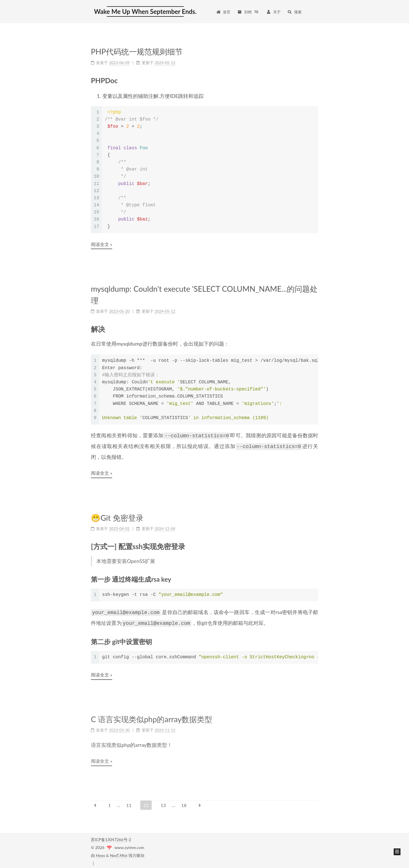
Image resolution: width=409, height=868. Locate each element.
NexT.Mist (119, 853)
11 (129, 803)
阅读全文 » (102, 244)
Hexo (101, 853)
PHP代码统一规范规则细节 (137, 52)
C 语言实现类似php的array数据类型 (152, 716)
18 (184, 803)
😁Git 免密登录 (117, 516)
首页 (223, 12)
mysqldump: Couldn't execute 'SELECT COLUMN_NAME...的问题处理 (204, 294)
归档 (248, 12)
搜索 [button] (295, 12)
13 (163, 803)
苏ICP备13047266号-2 (111, 837)
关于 (273, 12)
